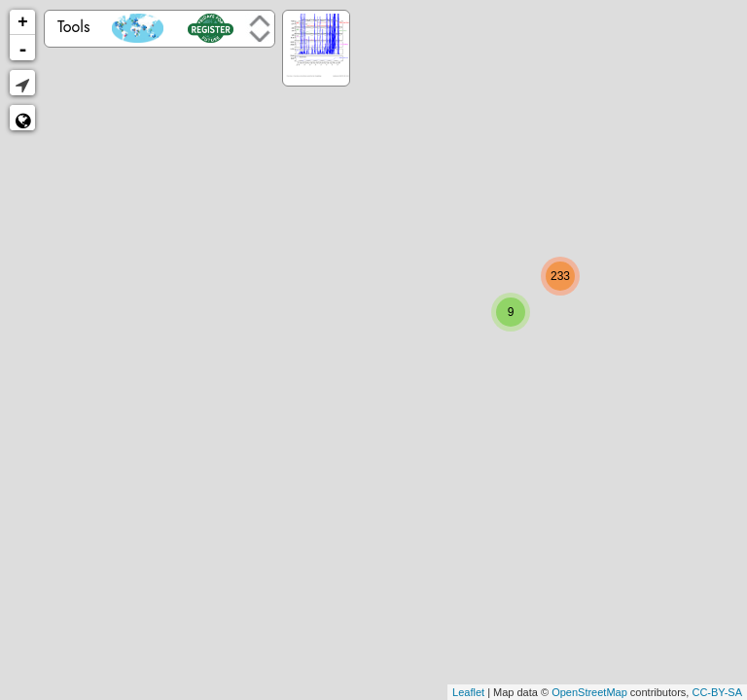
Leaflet (468, 692)
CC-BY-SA (717, 692)
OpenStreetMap (589, 692)
